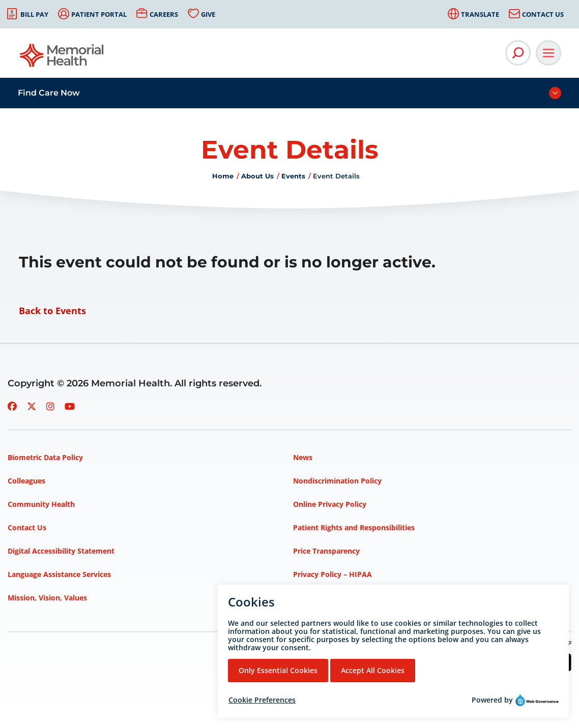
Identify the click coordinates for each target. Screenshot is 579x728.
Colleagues (26, 481)
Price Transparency (326, 551)
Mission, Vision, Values (47, 598)
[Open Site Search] (518, 53)
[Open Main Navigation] (548, 53)
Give (208, 14)
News (303, 457)
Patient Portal (99, 14)
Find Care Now (49, 93)
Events (293, 176)
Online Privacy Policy (330, 504)
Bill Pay (34, 14)
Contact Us (543, 14)
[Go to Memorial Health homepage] (62, 59)
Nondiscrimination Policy (337, 481)
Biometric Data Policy (45, 457)
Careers (164, 14)
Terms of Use (316, 598)
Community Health (41, 504)
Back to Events (52, 311)
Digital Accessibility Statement (61, 551)
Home (223, 176)
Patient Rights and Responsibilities (354, 527)
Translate (480, 14)
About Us (257, 176)
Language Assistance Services (59, 574)
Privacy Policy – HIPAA (332, 574)
